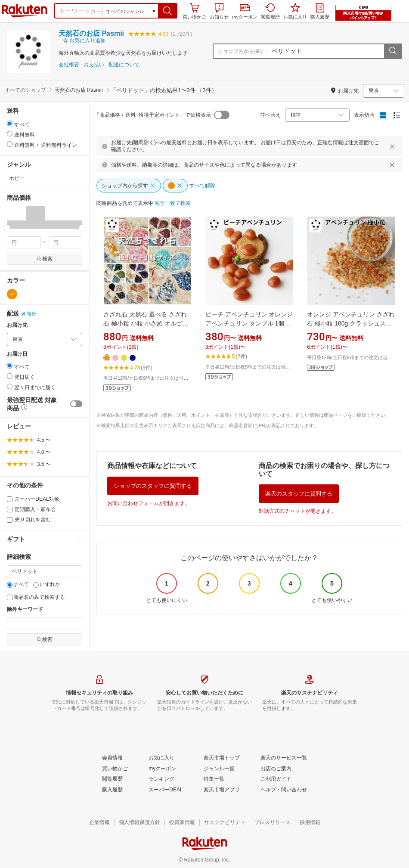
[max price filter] (66, 242)
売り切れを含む (29, 520)
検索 (45, 259)
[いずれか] (36, 585)
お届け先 (17, 325)
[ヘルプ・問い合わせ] (284, 790)
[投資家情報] (182, 823)
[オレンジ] (12, 294)
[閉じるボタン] (394, 146)
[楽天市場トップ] (222, 758)
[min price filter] (24, 242)
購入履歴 (320, 11)
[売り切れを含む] (10, 520)
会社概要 (69, 65)
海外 (29, 314)
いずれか (47, 584)
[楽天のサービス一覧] (284, 758)
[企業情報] (99, 823)
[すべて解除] (202, 186)
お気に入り (295, 11)
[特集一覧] (214, 779)
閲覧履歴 (270, 11)
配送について (124, 65)
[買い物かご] (115, 769)
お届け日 (17, 354)
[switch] (76, 404)
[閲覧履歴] (112, 779)
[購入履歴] (112, 790)
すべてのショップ (25, 90)
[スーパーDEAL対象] (10, 499)
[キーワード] (45, 571)
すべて (18, 584)
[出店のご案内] (276, 769)
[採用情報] (310, 823)
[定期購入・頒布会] (10, 510)
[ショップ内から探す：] (327, 51)
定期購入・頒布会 (31, 509)
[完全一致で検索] (173, 204)
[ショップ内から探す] (129, 186)
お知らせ (219, 11)
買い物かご (194, 11)
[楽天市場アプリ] (222, 790)
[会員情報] (112, 758)
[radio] (10, 123)
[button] (168, 11)
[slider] (7, 228)
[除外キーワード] (45, 623)
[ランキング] (161, 779)
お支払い (94, 65)
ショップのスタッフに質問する (153, 486)
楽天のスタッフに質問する (299, 494)
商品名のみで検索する (36, 597)
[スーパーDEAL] (166, 790)
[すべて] (10, 585)
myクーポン (245, 12)
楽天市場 (25, 11)
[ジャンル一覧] (219, 769)
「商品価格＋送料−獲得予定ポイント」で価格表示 (153, 115)
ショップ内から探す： (244, 51)
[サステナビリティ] (225, 823)
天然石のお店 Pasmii (91, 33)
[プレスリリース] (273, 823)
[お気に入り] (161, 758)
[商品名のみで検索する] (10, 597)
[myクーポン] (162, 769)
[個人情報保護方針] (139, 823)
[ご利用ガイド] (276, 779)
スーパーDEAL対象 (33, 499)
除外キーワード (25, 609)
